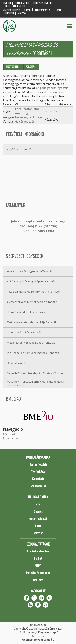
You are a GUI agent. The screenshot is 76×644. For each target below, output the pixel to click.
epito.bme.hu (22, 3)
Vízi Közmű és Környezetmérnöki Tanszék (33, 353)
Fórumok (9, 434)
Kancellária (38, 479)
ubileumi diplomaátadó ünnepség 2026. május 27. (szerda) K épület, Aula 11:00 (39, 226)
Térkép (58, 10)
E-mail (28, 10)
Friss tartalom (13, 438)
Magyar (22, 13)
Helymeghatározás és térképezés (29, 119)
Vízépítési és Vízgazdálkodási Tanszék (31, 343)
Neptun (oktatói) (38, 464)
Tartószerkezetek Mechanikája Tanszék (32, 322)
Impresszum (38, 625)
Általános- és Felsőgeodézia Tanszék (30, 271)
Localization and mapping (27, 111)
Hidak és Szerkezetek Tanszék (26, 312)
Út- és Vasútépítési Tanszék (24, 332)
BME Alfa (38, 580)
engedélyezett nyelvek (52, 88)
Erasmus (38, 511)
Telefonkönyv (42, 10)
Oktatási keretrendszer (38, 551)
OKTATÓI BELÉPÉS (12, 10)
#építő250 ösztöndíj (19, 149)
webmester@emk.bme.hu (38, 640)
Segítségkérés (38, 486)
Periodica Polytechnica (38, 573)
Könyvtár (38, 533)
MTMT (38, 565)
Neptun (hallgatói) (38, 518)
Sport (38, 526)
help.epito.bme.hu (15, 6)
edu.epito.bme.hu (42, 3)
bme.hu (7, 3)
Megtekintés (13, 67)
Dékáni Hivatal (16, 363)
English (10, 13)
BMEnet (38, 558)
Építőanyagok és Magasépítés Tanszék (31, 281)
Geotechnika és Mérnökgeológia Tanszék (33, 302)
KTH (38, 504)
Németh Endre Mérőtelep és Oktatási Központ (35, 373)
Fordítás (31, 67)
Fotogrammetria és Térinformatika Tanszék (34, 292)
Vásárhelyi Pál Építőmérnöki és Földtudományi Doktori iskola (36, 383)
